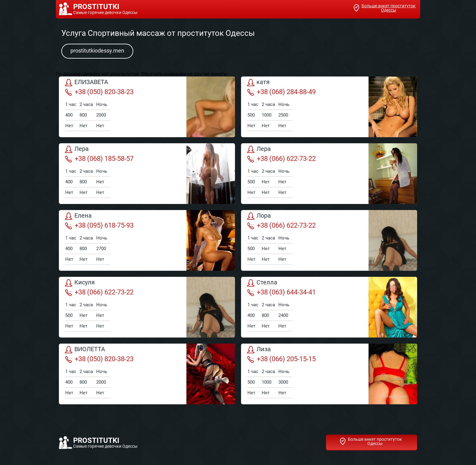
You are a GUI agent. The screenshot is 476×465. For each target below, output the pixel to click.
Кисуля (80, 283)
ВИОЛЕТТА (85, 350)
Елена (78, 216)
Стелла (262, 283)
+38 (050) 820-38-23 (99, 92)
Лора (259, 216)
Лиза (259, 350)
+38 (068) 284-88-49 (281, 92)
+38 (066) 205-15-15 (281, 359)
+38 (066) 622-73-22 (281, 159)
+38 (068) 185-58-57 (99, 159)
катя (258, 83)
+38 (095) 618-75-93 (99, 226)
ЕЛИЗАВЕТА (87, 83)
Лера (77, 149)
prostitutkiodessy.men (97, 51)
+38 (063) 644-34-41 (281, 292)
